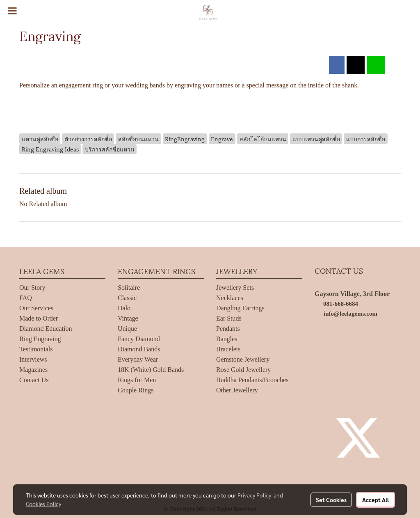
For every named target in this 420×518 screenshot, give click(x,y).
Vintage (128, 318)
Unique (127, 329)
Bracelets (228, 349)
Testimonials (36, 349)
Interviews (33, 359)
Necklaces (230, 298)
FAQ (26, 298)
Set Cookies (331, 500)
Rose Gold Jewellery (243, 370)
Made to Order (39, 318)
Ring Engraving (40, 339)
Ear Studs (229, 318)
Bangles (227, 339)
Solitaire (129, 288)
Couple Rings (136, 390)
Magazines (33, 370)
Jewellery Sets (235, 288)
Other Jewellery (237, 390)
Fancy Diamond (139, 339)
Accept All (375, 500)
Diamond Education (46, 329)
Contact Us (34, 380)
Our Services (36, 308)
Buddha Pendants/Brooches (252, 380)
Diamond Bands (139, 349)
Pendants (228, 329)
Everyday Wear (138, 359)
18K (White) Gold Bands (151, 370)
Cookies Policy (43, 504)
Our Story (32, 288)
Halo (124, 308)
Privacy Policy (254, 495)
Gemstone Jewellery (243, 359)
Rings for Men (137, 380)
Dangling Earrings (240, 308)
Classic (127, 298)
